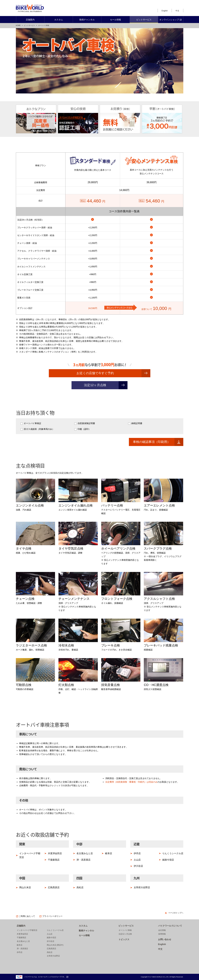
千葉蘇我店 (54, 860)
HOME (18, 25)
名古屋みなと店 (85, 853)
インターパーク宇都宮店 (30, 855)
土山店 (137, 860)
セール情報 (84, 935)
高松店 (80, 887)
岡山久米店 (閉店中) (55, 945)
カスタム (83, 926)
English (165, 11)
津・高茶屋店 (83, 860)
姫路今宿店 (168, 860)
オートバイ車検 (125, 930)
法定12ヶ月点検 (95, 385)
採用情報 (162, 934)
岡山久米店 (25, 887)
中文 (177, 11)
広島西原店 (54, 887)
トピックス (124, 939)
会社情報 (162, 930)
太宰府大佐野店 (142, 887)
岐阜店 (109, 853)
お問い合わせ (165, 939)
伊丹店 (137, 853)
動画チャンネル (86, 931)
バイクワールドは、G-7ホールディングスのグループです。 (42, 977)
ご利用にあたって (25, 916)
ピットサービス (29, 25)
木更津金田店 (55, 853)
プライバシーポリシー (51, 916)
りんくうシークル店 (173, 853)
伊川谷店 (138, 866)
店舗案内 (21, 926)
